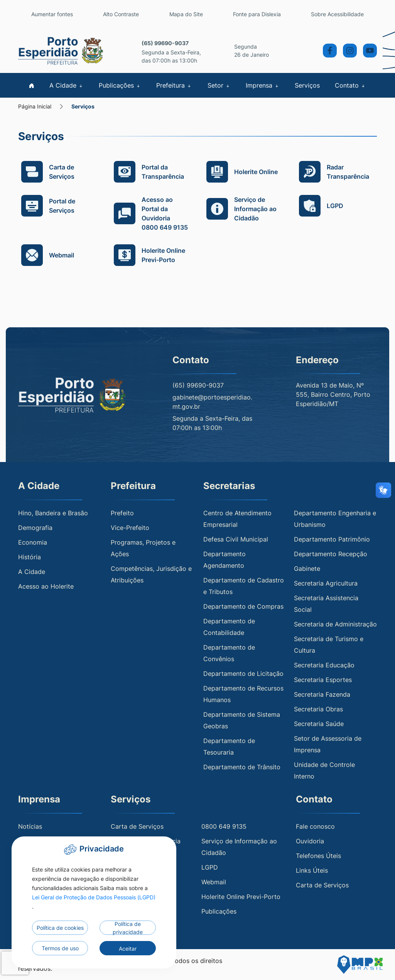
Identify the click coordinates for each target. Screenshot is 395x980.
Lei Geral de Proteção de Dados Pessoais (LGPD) (94, 897)
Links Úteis (312, 870)
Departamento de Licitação (243, 674)
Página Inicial (35, 106)
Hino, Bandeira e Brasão (53, 513)
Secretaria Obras (318, 709)
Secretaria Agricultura (326, 583)
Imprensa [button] (263, 85)
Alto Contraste (121, 14)
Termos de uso (60, 948)
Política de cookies (60, 928)
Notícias (30, 826)
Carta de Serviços (137, 826)
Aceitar (128, 949)
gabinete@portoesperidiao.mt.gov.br (212, 402)
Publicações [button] (120, 85)
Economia (33, 542)
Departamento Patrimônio (332, 539)
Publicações (219, 911)
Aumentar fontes (52, 14)
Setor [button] (219, 85)
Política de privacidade (128, 928)
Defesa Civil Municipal (236, 539)
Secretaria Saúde (319, 724)
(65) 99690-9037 (165, 43)
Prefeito (122, 513)
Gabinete (307, 569)
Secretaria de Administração (335, 624)
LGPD (210, 867)
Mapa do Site (186, 14)
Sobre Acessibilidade (337, 14)
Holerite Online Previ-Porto (241, 897)
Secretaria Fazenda (322, 694)
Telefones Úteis (318, 856)
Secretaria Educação (324, 665)
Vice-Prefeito (130, 528)
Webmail (214, 882)
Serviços (307, 85)
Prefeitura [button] (174, 85)
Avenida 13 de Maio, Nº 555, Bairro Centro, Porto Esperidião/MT (333, 394)
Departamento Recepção (331, 554)
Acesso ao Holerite (46, 586)
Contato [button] (350, 85)
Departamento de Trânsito (242, 767)
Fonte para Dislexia (257, 14)
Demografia (35, 528)
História (30, 557)
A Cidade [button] (67, 85)
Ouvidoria (310, 841)
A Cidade (32, 572)
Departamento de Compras (243, 606)
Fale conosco (315, 826)
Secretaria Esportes (323, 680)
